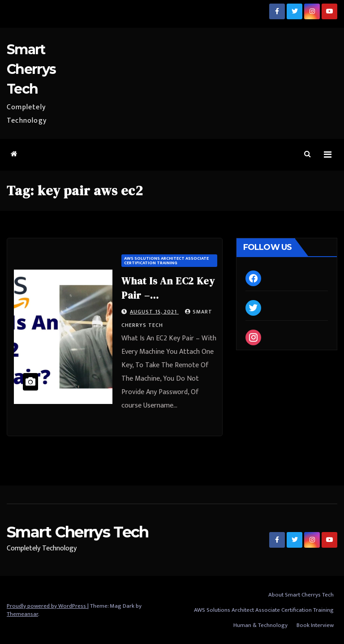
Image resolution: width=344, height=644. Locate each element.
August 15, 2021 (154, 312)
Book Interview (315, 625)
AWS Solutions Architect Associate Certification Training (166, 261)
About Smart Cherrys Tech (301, 595)
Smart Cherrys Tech (31, 69)
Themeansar (22, 614)
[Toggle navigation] (328, 155)
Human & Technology (260, 625)
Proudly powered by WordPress (47, 606)
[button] (307, 154)
